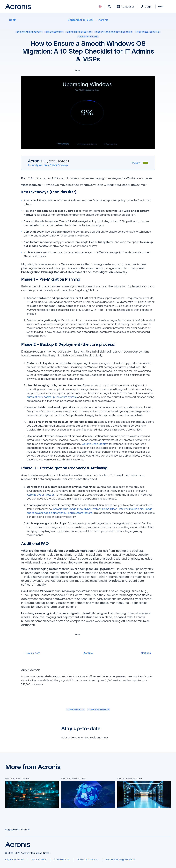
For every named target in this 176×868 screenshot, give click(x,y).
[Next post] (148, 653)
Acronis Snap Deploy (95, 444)
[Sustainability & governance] (121, 860)
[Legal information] (15, 860)
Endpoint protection (79, 32)
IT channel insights (148, 32)
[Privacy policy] (39, 860)
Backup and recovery (29, 32)
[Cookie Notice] (62, 860)
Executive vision (88, 37)
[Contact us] (126, 8)
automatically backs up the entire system (52, 397)
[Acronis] (103, 20)
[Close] (163, 7)
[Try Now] (136, 163)
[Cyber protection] (99, 709)
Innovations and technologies (114, 32)
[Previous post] (30, 653)
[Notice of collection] (88, 860)
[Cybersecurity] (76, 709)
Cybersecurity (54, 32)
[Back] (10, 20)
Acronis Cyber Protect (40, 495)
